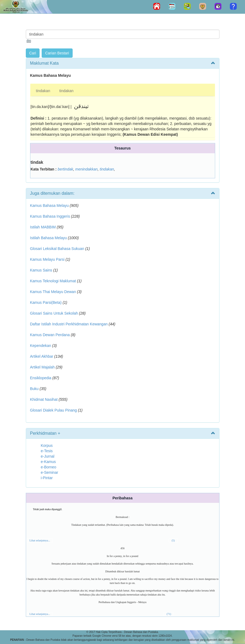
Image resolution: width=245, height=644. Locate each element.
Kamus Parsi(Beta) (46, 302)
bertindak (65, 169)
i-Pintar (47, 478)
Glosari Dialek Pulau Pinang (54, 410)
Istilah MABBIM (43, 227)
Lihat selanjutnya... (40, 540)
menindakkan (86, 169)
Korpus (47, 445)
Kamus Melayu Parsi (47, 259)
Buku (34, 389)
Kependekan (41, 346)
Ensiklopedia (41, 378)
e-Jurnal (48, 456)
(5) (173, 540)
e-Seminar (50, 472)
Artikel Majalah (42, 367)
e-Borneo (49, 467)
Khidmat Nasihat (44, 399)
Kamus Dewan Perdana (50, 335)
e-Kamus (48, 462)
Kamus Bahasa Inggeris (50, 216)
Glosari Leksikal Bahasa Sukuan (57, 249)
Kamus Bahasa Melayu (50, 206)
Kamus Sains (41, 270)
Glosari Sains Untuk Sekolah (54, 313)
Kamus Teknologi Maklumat (53, 281)
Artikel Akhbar (42, 356)
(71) (169, 614)
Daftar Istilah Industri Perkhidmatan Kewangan (69, 324)
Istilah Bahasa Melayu (49, 238)
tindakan (43, 91)
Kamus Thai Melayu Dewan (53, 292)
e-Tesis (47, 451)
